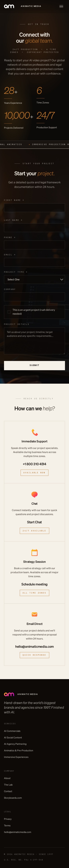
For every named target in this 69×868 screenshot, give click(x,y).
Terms (7, 826)
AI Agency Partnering (15, 744)
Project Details (17, 324)
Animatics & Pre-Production (19, 751)
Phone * (10, 237)
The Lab (8, 785)
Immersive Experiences (16, 757)
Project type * (16, 272)
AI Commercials (12, 731)
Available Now (34, 473)
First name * (14, 200)
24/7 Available (34, 531)
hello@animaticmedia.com (18, 832)
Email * (10, 255)
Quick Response (34, 655)
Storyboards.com (13, 798)
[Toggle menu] (61, 6)
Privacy (8, 819)
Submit (34, 365)
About (7, 778)
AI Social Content (13, 738)
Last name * (13, 220)
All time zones (34, 593)
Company (10, 289)
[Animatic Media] (23, 6)
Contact (8, 791)
